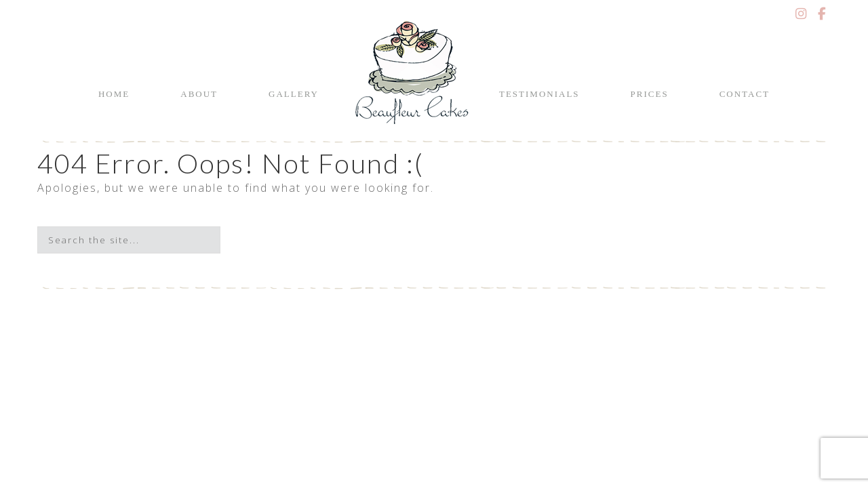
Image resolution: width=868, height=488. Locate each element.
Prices (650, 94)
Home (114, 94)
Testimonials (539, 94)
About (199, 94)
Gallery (294, 94)
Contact (745, 94)
